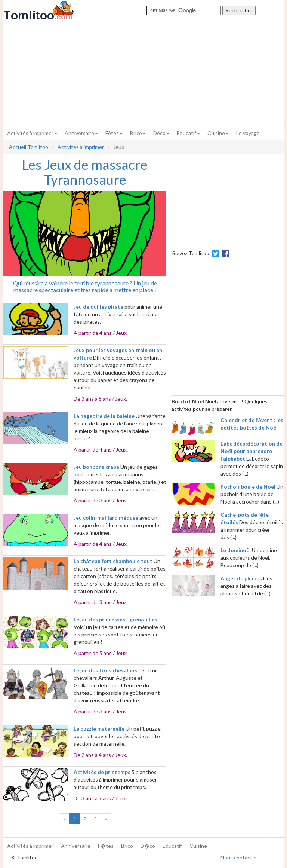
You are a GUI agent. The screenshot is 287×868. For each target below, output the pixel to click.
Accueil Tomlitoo (29, 147)
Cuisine (218, 133)
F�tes (106, 846)
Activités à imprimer (32, 133)
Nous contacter (239, 857)
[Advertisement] (143, 74)
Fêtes (114, 133)
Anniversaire (81, 133)
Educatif (188, 133)
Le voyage (248, 133)
